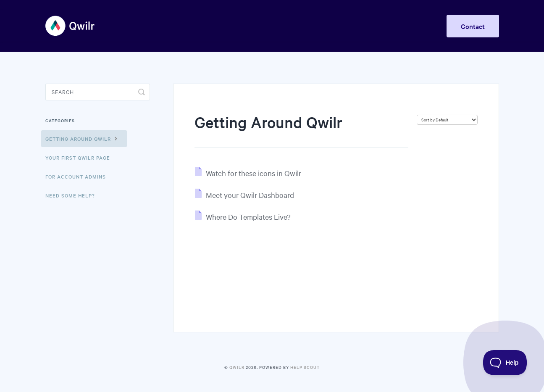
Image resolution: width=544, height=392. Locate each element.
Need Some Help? (70, 195)
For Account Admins (76, 176)
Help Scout (305, 367)
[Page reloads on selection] (447, 120)
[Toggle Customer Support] (505, 363)
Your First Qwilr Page (78, 158)
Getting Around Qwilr (83, 138)
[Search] (98, 92)
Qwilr (237, 367)
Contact (473, 26)
